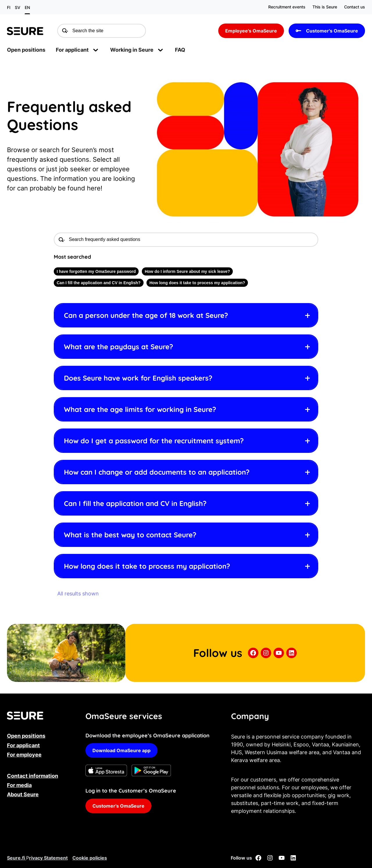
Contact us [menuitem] (355, 7)
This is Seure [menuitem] (325, 7)
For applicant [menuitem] (72, 50)
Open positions (26, 736)
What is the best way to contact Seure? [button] (130, 535)
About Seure (23, 794)
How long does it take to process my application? (197, 283)
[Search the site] (102, 31)
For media (19, 785)
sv (18, 7)
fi (9, 7)
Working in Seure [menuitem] (132, 50)
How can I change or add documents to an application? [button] (157, 472)
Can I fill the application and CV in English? (99, 283)
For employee (24, 755)
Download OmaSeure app (121, 750)
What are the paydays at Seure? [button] (119, 347)
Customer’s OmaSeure (118, 806)
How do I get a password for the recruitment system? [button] (154, 441)
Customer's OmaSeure (327, 31)
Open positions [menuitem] (26, 50)
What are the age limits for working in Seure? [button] (140, 409)
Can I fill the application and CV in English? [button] (135, 503)
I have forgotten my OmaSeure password (96, 271)
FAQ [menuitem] (180, 50)
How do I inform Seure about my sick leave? (187, 271)
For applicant (23, 745)
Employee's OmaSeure (251, 31)
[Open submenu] (96, 50)
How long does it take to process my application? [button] (147, 566)
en (27, 7)
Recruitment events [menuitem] (287, 7)
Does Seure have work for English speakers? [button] (138, 378)
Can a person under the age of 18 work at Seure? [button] (146, 315)
